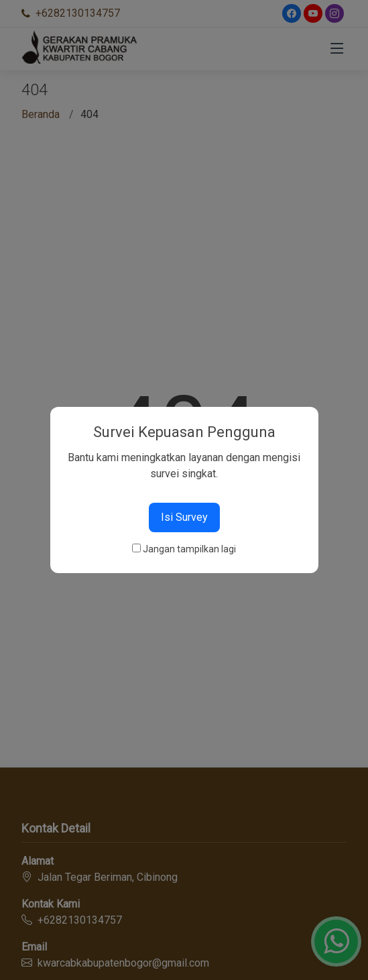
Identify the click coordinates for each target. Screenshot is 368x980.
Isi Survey (184, 517)
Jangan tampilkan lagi (189, 549)
